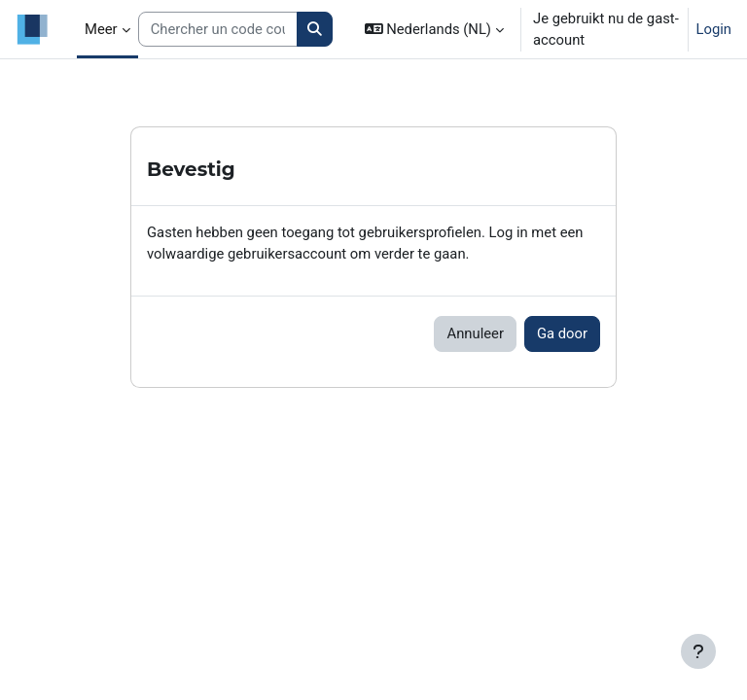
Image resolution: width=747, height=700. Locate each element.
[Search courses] (218, 29)
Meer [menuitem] (101, 29)
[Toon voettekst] (698, 651)
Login (714, 29)
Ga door (562, 333)
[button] (434, 29)
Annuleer (475, 333)
